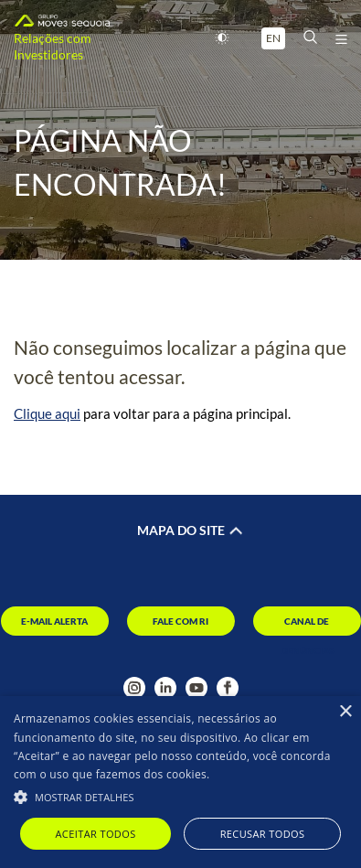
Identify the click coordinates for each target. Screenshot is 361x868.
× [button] (345, 712)
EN (273, 38)
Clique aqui (47, 413)
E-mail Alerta (54, 621)
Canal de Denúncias (307, 626)
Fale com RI (180, 621)
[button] (180, 796)
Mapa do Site (181, 530)
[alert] (180, 782)
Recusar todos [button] (263, 834)
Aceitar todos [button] (96, 834)
